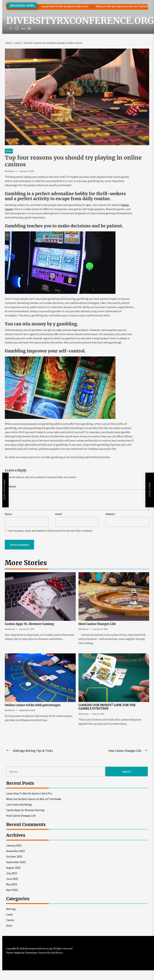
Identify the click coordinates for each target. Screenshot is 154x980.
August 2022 (13, 868)
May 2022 (12, 884)
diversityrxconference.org (80, 21)
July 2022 (12, 873)
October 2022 (14, 857)
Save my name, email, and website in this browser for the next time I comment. (51, 531)
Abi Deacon (10, 171)
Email (59, 514)
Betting (11, 909)
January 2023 (14, 845)
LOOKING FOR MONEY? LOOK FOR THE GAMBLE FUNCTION (107, 707)
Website (110, 514)
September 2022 (16, 862)
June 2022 (12, 879)
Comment (10, 486)
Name (9, 514)
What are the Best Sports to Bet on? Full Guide (119, 6)
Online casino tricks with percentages (33, 705)
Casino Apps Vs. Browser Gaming (29, 624)
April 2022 (12, 890)
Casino (10, 920)
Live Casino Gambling (19, 804)
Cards (10, 914)
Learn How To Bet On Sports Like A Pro (61, 6)
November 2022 (15, 851)
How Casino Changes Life (97, 624)
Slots (9, 926)
